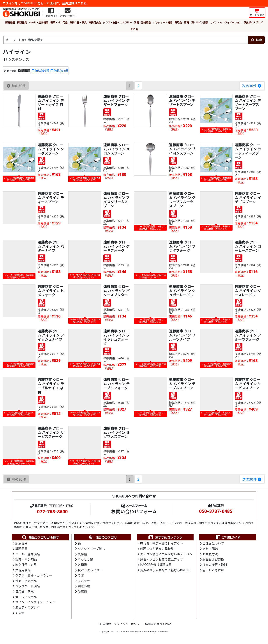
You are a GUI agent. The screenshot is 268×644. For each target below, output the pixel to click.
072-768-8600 (52, 512)
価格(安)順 (42, 71)
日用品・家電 (182, 22)
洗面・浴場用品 (142, 22)
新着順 (26, 71)
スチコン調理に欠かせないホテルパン (166, 554)
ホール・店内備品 (39, 22)
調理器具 (22, 22)
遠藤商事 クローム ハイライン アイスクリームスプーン (116, 200)
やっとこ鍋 (85, 559)
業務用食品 (95, 22)
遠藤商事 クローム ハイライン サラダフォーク (182, 246)
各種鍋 (82, 565)
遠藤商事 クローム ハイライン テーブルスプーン (182, 384)
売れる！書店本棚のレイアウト (162, 543)
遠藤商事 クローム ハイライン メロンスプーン (116, 149)
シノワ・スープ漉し (91, 549)
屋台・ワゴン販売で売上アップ (162, 559)
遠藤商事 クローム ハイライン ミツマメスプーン (116, 432)
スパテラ (84, 581)
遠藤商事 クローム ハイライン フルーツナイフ (182, 335)
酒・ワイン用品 (200, 22)
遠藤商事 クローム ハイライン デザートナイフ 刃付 (51, 102)
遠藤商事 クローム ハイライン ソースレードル (248, 291)
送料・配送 (210, 549)
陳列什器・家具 (78, 22)
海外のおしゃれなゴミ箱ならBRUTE (165, 570)
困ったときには (213, 570)
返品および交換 (213, 559)
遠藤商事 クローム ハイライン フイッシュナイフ (51, 335)
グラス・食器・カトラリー (117, 22)
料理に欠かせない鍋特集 (157, 549)
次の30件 (252, 86)
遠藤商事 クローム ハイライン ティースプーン (51, 198)
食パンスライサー (90, 570)
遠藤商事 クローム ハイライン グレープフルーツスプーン (182, 200)
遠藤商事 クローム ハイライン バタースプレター (116, 291)
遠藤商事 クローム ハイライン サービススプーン (248, 384)
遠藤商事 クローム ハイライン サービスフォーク (51, 432)
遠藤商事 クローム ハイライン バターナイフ (51, 246)
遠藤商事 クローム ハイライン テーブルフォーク (116, 384)
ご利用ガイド (228, 537)
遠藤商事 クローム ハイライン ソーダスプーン (51, 149)
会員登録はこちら (74, 3)
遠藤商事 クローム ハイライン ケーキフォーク (116, 246)
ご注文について (213, 543)
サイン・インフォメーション (226, 22)
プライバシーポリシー (128, 624)
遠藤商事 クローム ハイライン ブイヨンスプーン (182, 149)
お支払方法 (210, 554)
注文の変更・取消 (215, 565)
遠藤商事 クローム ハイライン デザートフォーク (116, 100)
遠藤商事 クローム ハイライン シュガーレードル (182, 291)
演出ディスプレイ (253, 22)
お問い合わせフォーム (134, 511)
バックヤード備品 (163, 22)
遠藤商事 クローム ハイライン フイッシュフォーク (116, 337)
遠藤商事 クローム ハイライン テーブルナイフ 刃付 (51, 386)
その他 (134, 29)
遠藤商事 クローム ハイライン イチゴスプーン (248, 198)
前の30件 (16, 86)
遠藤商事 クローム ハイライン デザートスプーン (182, 100)
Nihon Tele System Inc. (135, 632)
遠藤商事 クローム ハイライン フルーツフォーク (248, 335)
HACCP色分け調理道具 (156, 565)
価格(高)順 (61, 71)
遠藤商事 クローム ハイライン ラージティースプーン (248, 151)
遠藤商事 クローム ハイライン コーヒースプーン (248, 246)
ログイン (9, 3)
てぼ (81, 575)
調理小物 (84, 586)
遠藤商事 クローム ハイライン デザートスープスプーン (248, 102)
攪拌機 (82, 554)
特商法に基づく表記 (158, 624)
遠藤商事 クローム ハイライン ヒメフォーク (51, 291)
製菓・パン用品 (59, 22)
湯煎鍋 (82, 591)
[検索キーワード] (126, 40)
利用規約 (105, 624)
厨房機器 (10, 22)
